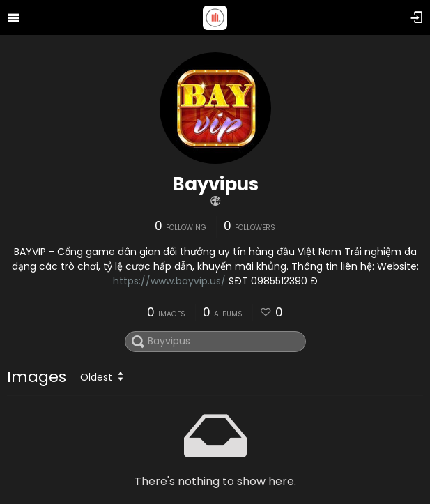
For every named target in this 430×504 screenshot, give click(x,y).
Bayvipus (215, 184)
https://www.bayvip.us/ (169, 281)
